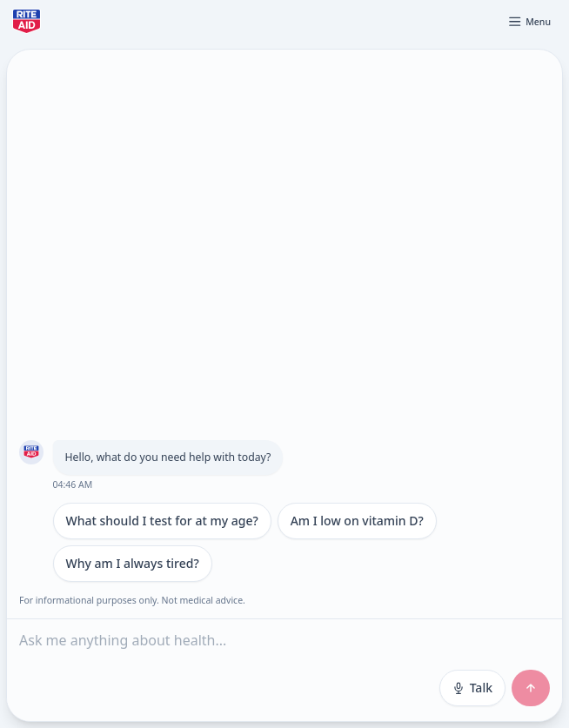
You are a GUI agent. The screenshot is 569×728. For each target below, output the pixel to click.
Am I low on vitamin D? (357, 521)
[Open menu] (529, 22)
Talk (472, 688)
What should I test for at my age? (162, 521)
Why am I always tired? (133, 563)
